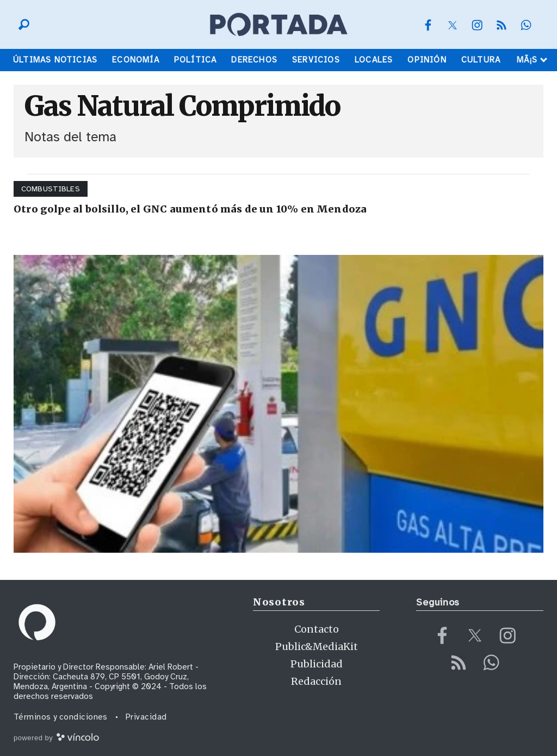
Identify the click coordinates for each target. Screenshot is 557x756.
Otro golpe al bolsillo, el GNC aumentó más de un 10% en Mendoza (190, 209)
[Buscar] (21, 24)
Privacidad (146, 717)
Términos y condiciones (61, 717)
